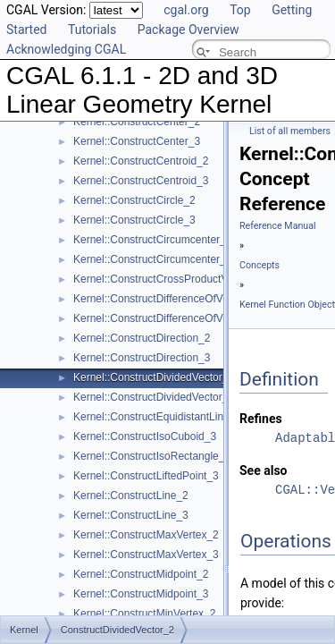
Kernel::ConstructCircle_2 (134, 200)
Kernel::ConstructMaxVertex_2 (146, 535)
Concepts (260, 265)
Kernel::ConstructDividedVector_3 (154, 397)
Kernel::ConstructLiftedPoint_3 (146, 476)
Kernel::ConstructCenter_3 (137, 141)
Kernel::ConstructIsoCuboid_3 (145, 436)
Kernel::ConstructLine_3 (131, 515)
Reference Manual (278, 226)
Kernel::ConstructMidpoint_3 (141, 594)
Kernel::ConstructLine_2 (131, 496)
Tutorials (92, 30)
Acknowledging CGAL (66, 49)
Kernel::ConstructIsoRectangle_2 (152, 456)
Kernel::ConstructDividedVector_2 (154, 377)
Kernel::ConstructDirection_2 (142, 338)
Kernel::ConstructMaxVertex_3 (146, 555)
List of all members (290, 131)
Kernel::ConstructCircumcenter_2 (152, 240)
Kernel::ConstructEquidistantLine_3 (157, 417)
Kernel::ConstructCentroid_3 (141, 181)
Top (240, 10)
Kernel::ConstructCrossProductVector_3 (168, 279)
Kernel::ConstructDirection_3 (142, 358)
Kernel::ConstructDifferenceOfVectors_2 (168, 299)
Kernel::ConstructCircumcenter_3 (152, 259)
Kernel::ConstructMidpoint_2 (141, 574)
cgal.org (186, 10)
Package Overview (188, 30)
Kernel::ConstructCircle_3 (134, 220)
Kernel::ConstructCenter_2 (137, 122)
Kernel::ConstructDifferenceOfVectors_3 (168, 318)
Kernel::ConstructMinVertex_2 (144, 614)
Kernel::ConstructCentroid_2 (141, 161)
